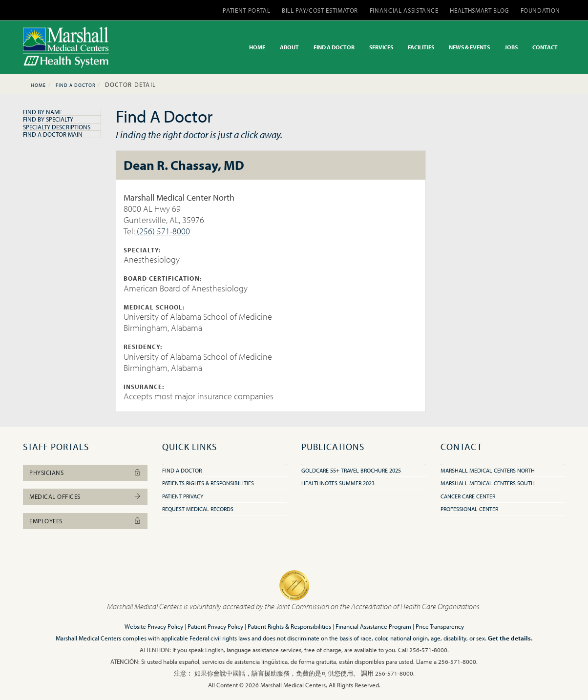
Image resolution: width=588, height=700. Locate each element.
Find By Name (42, 112)
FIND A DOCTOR (334, 47)
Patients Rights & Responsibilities (208, 483)
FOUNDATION (541, 10)
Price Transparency (440, 626)
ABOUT (289, 47)
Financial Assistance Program (373, 626)
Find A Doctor (75, 85)
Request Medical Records (198, 509)
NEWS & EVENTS (469, 47)
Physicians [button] (85, 473)
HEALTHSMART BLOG (479, 10)
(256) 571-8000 (162, 231)
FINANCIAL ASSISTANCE (404, 10)
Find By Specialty (48, 119)
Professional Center (469, 509)
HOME (257, 47)
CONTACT (545, 47)
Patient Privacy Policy (215, 626)
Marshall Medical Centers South (488, 483)
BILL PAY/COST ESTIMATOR (320, 10)
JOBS (511, 47)
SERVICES (381, 47)
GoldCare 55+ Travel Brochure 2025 (351, 470)
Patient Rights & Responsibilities (289, 626)
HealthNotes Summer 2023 (338, 483)
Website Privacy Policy (154, 626)
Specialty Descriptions (57, 127)
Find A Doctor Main (53, 134)
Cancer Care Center (468, 496)
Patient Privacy (183, 496)
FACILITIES (421, 47)
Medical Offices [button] (85, 496)
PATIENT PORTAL (246, 10)
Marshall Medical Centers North (488, 470)
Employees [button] (85, 521)
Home (38, 85)
